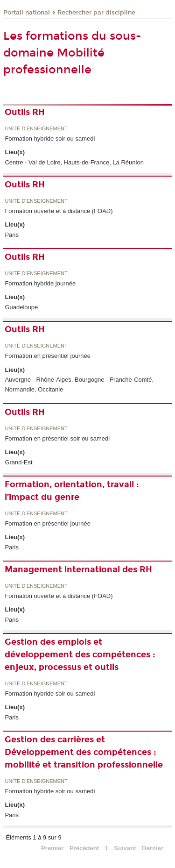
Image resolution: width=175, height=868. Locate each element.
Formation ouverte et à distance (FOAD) (59, 211)
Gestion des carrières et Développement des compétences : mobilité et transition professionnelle (84, 752)
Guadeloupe (21, 307)
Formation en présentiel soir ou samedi (57, 438)
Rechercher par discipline (96, 13)
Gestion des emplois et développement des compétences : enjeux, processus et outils (80, 655)
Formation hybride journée (40, 283)
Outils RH (25, 112)
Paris (12, 235)
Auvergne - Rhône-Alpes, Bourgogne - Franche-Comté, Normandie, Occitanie (79, 384)
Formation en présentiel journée (48, 356)
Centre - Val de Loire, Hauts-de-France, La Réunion (74, 162)
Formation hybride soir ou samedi (50, 139)
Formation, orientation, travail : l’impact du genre (72, 491)
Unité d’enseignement (36, 129)
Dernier (153, 848)
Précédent (84, 848)
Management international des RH (78, 569)
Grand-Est (18, 462)
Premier (52, 848)
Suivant (125, 848)
